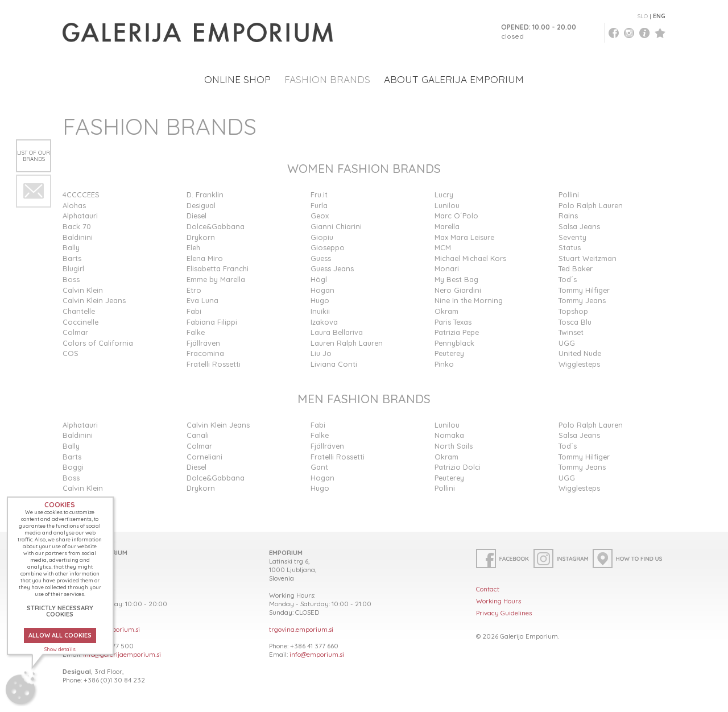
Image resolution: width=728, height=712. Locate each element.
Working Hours (499, 601)
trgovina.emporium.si (301, 629)
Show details (60, 649)
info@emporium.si (317, 654)
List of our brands (34, 156)
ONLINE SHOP (237, 79)
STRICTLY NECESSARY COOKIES (60, 611)
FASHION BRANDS (327, 79)
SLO (643, 16)
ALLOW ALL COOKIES (60, 635)
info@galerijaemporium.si (122, 654)
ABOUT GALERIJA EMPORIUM (454, 79)
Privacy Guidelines (504, 613)
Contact (488, 589)
